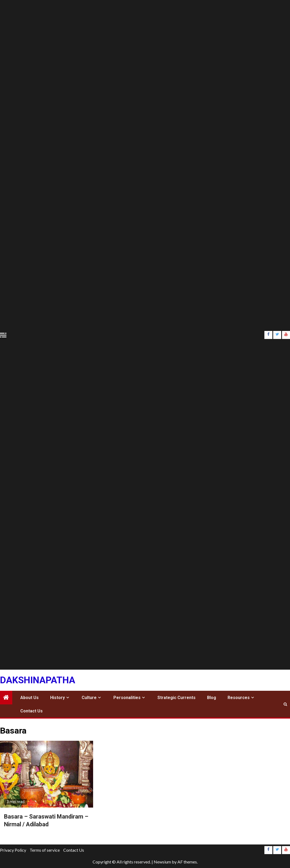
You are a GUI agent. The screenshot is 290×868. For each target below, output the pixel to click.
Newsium (162, 862)
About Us (29, 698)
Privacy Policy (13, 850)
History (57, 698)
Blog (212, 698)
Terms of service (45, 850)
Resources (239, 698)
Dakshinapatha (38, 680)
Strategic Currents (176, 698)
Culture (89, 698)
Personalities (127, 698)
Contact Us (31, 711)
